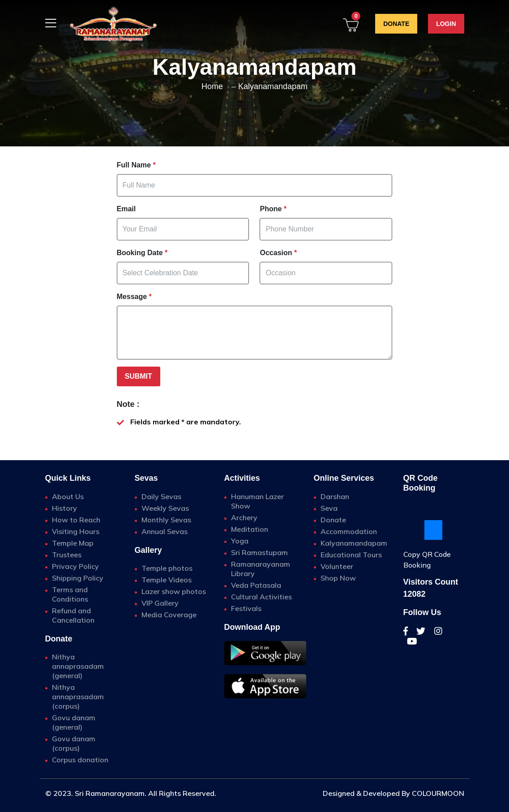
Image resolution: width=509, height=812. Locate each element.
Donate (396, 24)
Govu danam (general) (74, 722)
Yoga (240, 541)
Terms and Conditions (70, 594)
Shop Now (338, 578)
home (212, 86)
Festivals (246, 608)
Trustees (67, 555)
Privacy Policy (75, 566)
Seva (329, 508)
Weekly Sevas (165, 508)
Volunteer (337, 566)
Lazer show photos (174, 591)
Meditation (250, 529)
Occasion (278, 253)
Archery (244, 517)
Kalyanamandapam (273, 86)
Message (134, 297)
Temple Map (73, 543)
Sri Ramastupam (259, 552)
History (64, 508)
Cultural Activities (261, 597)
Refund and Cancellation (73, 615)
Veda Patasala (256, 585)
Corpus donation (80, 760)
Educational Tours (351, 555)
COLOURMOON (438, 793)
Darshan (335, 496)
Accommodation (349, 531)
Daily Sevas (161, 496)
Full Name (136, 165)
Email (126, 209)
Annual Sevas (165, 531)
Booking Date (142, 253)
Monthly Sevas (166, 520)
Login (446, 24)
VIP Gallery (160, 603)
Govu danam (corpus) (74, 743)
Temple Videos (167, 580)
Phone (273, 209)
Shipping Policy (78, 578)
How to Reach (76, 520)
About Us (68, 496)
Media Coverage (169, 615)
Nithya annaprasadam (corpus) (78, 697)
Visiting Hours (76, 531)
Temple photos (167, 568)
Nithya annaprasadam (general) (78, 666)
